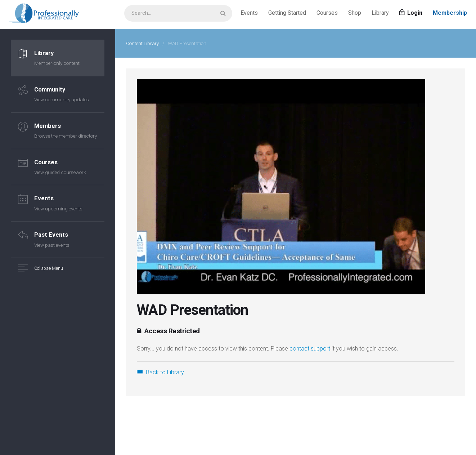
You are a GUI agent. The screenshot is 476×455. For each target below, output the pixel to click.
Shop (355, 14)
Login (411, 14)
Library (380, 14)
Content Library (142, 43)
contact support (310, 349)
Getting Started (287, 14)
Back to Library (160, 372)
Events (249, 14)
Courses (327, 14)
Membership (450, 14)
